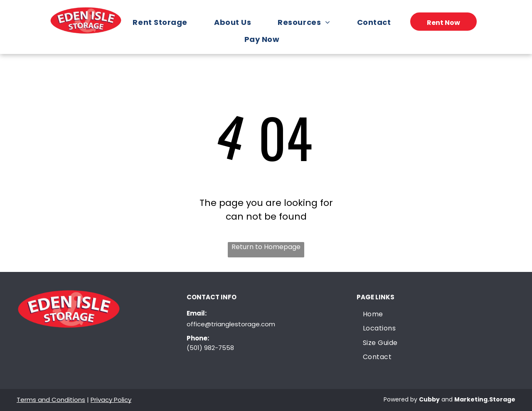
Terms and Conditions (51, 400)
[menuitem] (164, 22)
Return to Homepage (266, 247)
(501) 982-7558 (210, 348)
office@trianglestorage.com (231, 324)
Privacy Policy (111, 400)
